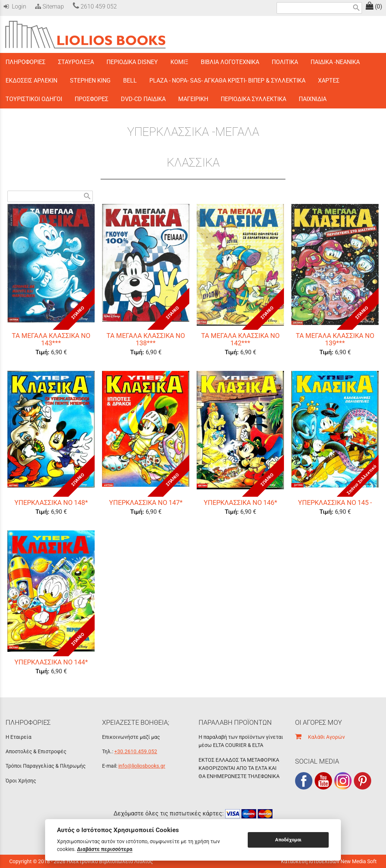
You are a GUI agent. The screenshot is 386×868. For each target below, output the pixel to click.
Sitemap (49, 6)
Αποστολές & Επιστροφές (36, 751)
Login (15, 6)
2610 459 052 (95, 6)
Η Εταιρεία (18, 737)
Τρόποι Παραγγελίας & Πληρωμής (46, 766)
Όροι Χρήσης (21, 781)
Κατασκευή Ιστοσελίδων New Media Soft (329, 861)
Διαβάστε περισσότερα (105, 849)
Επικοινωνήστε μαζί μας (131, 737)
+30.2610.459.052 (136, 751)
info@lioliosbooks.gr (142, 766)
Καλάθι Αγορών (320, 737)
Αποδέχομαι (288, 840)
